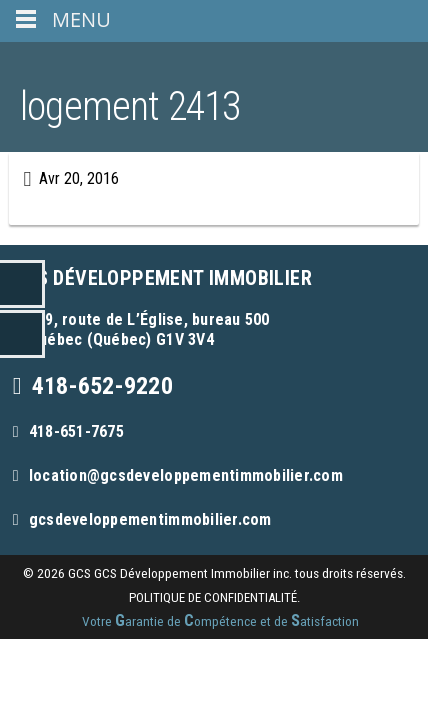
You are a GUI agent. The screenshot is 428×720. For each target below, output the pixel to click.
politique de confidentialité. (214, 597)
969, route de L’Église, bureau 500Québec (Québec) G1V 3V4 (149, 329)
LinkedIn (22, 284)
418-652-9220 (102, 386)
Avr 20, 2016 (79, 178)
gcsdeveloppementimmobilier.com (150, 519)
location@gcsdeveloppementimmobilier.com (186, 475)
